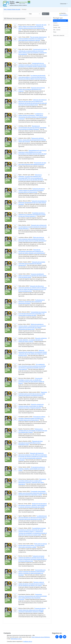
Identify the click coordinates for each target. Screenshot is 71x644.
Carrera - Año (57, 27)
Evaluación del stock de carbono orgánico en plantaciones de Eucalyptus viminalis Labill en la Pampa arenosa (31, 190)
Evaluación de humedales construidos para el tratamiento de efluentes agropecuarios (32, 264)
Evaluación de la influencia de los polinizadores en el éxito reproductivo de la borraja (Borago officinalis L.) (32, 227)
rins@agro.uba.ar (28, 642)
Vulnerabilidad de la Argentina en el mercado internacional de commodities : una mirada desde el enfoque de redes (32, 314)
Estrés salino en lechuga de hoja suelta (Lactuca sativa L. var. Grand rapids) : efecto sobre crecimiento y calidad (33, 545)
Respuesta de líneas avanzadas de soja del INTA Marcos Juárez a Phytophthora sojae (30, 443)
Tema (55, 32)
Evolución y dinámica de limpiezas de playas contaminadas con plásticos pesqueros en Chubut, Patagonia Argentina (31, 406)
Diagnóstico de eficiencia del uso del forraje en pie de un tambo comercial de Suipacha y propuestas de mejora (33, 394)
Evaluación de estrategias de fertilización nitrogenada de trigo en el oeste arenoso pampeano (32, 203)
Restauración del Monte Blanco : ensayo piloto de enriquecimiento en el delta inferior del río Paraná (32, 140)
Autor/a (55, 23)
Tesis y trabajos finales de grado (12, 9)
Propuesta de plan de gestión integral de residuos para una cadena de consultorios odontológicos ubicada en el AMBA (32, 610)
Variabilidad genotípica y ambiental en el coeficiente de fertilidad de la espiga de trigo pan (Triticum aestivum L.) (32, 215)
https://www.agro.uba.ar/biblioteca (41, 637)
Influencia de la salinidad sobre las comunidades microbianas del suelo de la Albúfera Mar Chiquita (33, 431)
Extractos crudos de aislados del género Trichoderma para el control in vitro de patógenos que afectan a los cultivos (31, 584)
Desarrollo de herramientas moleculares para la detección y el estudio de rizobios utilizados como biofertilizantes (32, 251)
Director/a (56, 25)
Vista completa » (64, 15)
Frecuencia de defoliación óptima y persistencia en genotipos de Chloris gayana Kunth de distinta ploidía (32, 276)
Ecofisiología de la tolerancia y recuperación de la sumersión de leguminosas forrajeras (32, 302)
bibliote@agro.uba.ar (16, 639)
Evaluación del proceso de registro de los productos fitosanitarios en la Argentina (32, 89)
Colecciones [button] (63, 4)
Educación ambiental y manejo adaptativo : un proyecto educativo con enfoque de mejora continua (33, 340)
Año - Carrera (57, 30)
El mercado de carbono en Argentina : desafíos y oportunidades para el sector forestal (32, 469)
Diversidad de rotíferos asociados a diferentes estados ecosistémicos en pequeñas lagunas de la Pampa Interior (32, 418)
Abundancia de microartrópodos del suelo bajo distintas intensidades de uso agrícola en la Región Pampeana (32, 128)
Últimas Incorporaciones (60, 21)
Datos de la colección (59, 35)
